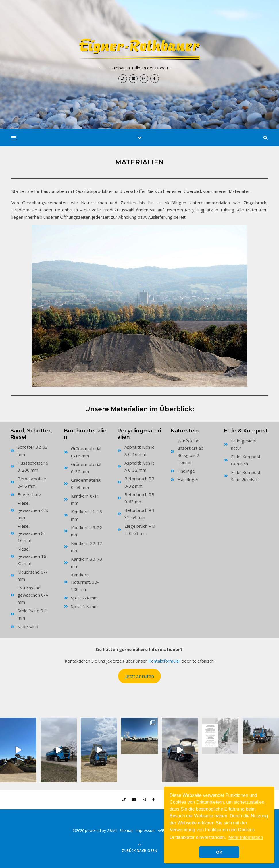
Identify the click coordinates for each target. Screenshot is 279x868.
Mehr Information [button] (246, 837)
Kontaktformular (164, 661)
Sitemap (126, 830)
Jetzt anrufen (140, 676)
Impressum (146, 830)
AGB (161, 830)
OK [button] (219, 852)
